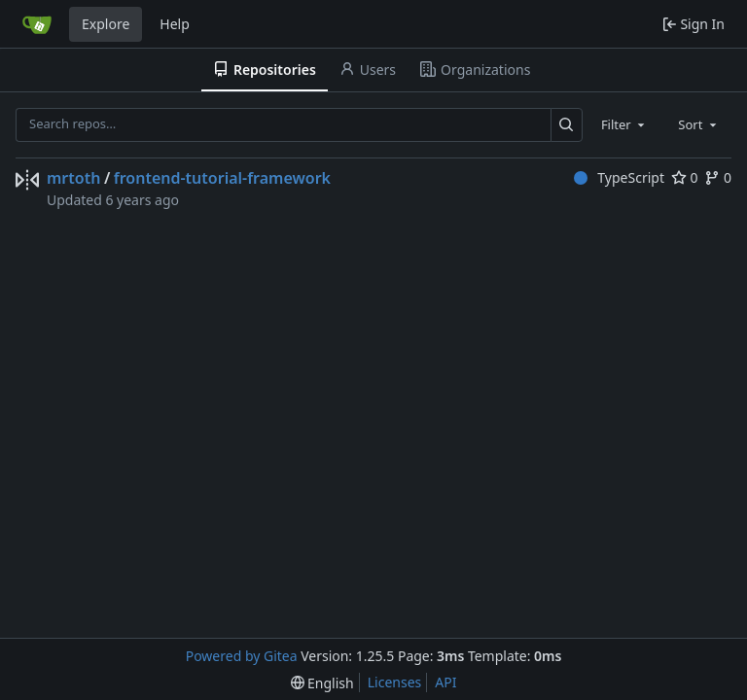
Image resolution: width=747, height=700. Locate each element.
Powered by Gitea (242, 656)
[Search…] (567, 125)
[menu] (322, 683)
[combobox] (624, 124)
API (445, 682)
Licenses (395, 682)
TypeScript (619, 177)
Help (175, 24)
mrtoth (73, 178)
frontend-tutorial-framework (222, 178)
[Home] (37, 24)
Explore (106, 24)
